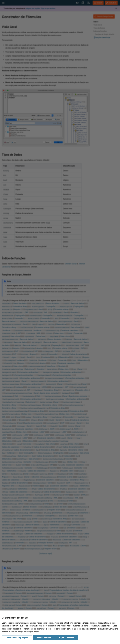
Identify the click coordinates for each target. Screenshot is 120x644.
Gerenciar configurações (17, 638)
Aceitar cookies (44, 638)
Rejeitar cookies (67, 638)
